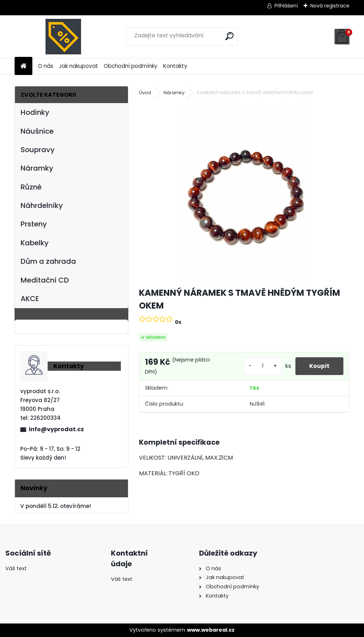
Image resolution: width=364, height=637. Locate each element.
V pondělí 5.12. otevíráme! (56, 506)
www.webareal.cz (211, 630)
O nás (46, 66)
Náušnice (37, 131)
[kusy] (262, 366)
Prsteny (34, 224)
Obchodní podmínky (131, 66)
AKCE (30, 299)
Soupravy (38, 150)
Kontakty (175, 66)
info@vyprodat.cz (56, 429)
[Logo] (63, 37)
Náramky (37, 168)
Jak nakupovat (79, 66)
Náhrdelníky (42, 205)
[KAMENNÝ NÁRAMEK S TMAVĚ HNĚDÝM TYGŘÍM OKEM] (244, 192)
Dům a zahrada (48, 261)
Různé (31, 187)
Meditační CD (45, 280)
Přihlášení (286, 6)
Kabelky (35, 243)
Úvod (145, 93)
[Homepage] (23, 66)
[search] (229, 36)
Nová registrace (330, 6)
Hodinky (35, 112)
